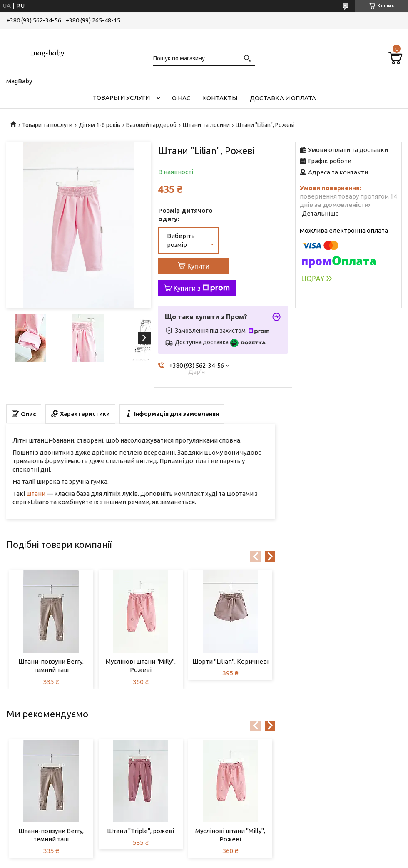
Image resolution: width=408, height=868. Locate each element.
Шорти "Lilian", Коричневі (230, 661)
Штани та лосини (206, 125)
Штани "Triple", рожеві (141, 831)
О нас (181, 98)
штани (36, 494)
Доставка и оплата (283, 98)
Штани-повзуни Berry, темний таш (51, 665)
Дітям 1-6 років (100, 125)
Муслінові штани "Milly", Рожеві (141, 665)
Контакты (220, 98)
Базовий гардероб (151, 125)
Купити (198, 266)
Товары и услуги (121, 98)
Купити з (202, 288)
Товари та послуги (47, 125)
